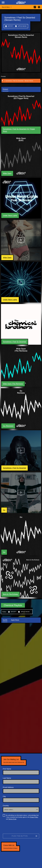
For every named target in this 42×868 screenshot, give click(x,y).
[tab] (7, 89)
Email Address (8, 787)
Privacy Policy (34, 817)
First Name (7, 769)
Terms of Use (12, 819)
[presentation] (17, 828)
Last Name (7, 778)
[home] (21, 2)
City (4, 796)
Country (6, 806)
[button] (3, 2)
